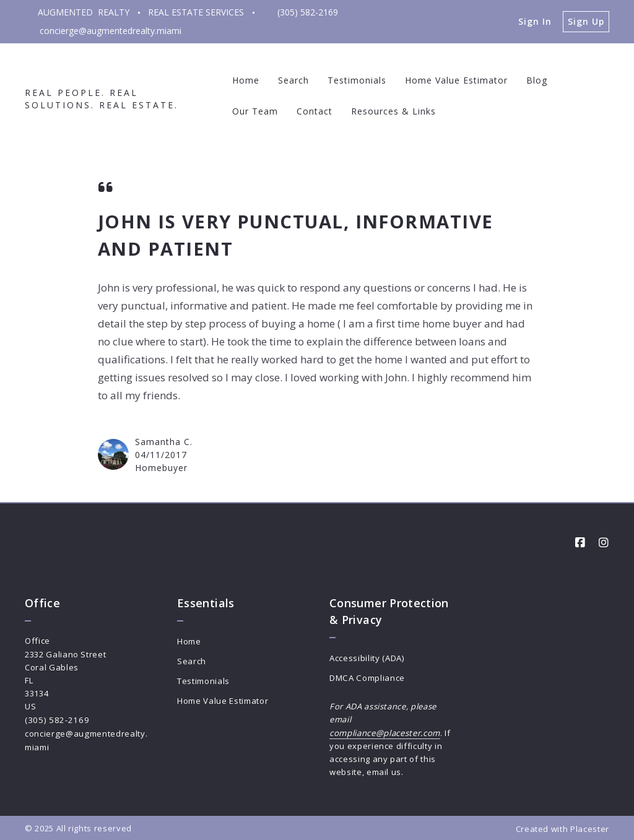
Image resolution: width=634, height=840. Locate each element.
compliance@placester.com (385, 732)
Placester (590, 827)
